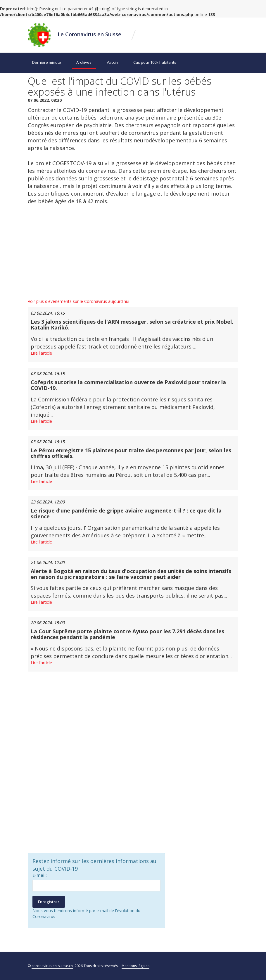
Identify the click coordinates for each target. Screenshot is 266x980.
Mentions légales (135, 966)
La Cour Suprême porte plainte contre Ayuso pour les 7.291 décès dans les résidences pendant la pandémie (127, 634)
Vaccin (112, 62)
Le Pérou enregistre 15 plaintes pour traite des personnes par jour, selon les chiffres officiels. (131, 453)
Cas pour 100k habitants (155, 62)
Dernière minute (47, 62)
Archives (84, 62)
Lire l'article (41, 353)
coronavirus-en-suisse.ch (52, 966)
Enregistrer (49, 902)
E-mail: (40, 875)
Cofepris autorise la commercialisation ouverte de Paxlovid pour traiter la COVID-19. (128, 385)
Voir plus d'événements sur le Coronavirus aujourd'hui (78, 301)
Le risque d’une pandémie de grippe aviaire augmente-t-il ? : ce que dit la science (126, 513)
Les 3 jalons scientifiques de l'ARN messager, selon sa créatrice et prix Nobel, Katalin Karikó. (132, 325)
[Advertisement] (133, 252)
